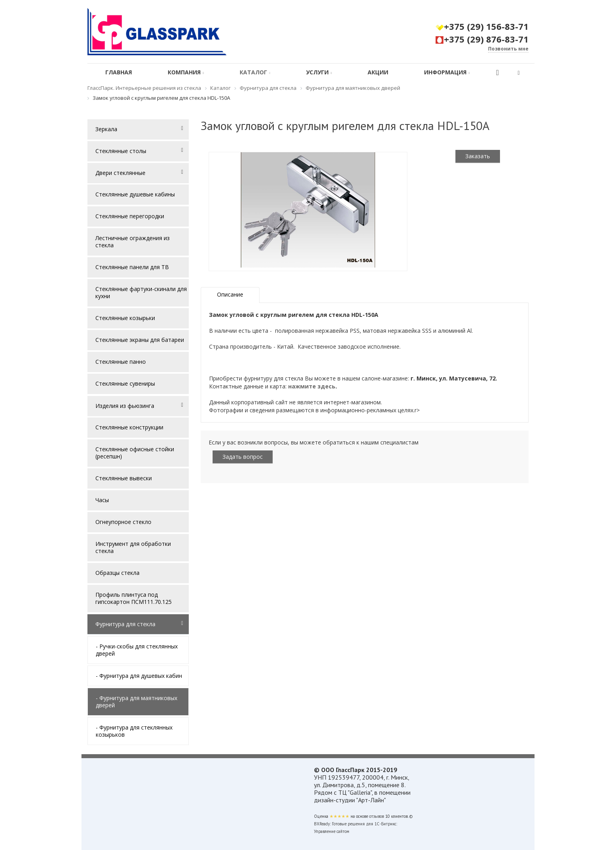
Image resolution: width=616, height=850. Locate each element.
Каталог (255, 72)
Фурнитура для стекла (125, 624)
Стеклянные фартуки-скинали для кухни (141, 292)
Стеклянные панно (121, 362)
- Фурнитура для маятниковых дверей (137, 702)
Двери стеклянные (120, 173)
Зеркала (106, 129)
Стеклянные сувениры (125, 383)
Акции (378, 72)
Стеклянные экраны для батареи (140, 340)
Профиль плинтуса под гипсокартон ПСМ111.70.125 (134, 598)
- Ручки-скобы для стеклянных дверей (137, 650)
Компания (186, 72)
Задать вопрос (243, 457)
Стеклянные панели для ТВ (132, 267)
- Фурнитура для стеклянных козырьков (134, 731)
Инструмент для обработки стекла (133, 547)
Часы (102, 500)
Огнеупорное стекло (123, 522)
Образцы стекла (117, 573)
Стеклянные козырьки (125, 318)
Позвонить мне (508, 49)
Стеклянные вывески (124, 478)
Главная (119, 72)
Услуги (319, 72)
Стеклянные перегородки (130, 216)
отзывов (377, 816)
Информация (447, 72)
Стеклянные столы (121, 151)
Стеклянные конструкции (129, 427)
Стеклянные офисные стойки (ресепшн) (135, 453)
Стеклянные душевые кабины (135, 194)
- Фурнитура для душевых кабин (139, 676)
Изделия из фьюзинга (125, 406)
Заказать (478, 156)
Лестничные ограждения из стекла (133, 242)
